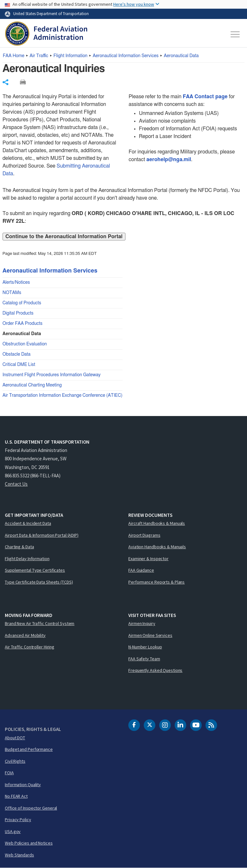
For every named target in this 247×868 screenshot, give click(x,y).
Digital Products (18, 313)
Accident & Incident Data (28, 523)
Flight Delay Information (27, 559)
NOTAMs (12, 293)
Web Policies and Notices (29, 843)
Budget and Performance (29, 749)
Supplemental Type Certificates (35, 570)
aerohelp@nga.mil (169, 160)
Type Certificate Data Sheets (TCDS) (39, 582)
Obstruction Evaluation (25, 344)
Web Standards (19, 855)
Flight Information (70, 56)
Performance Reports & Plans (156, 582)
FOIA (9, 773)
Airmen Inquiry (142, 623)
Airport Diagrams (144, 535)
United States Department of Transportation (51, 13)
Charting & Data (19, 547)
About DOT (15, 738)
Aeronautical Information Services (126, 56)
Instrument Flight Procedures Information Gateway (52, 375)
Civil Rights (15, 761)
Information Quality (23, 785)
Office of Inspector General (31, 808)
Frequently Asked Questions (155, 670)
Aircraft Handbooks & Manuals (157, 523)
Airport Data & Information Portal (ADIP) (42, 535)
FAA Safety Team (144, 659)
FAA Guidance (141, 570)
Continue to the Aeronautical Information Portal (64, 237)
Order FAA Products (23, 324)
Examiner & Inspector (148, 559)
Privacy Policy (18, 820)
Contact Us (16, 484)
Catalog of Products (22, 303)
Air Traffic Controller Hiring (30, 647)
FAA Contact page (205, 97)
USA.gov (13, 831)
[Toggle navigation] (235, 34)
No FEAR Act (16, 796)
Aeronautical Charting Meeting (32, 385)
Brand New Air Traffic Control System (40, 623)
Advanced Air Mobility (25, 635)
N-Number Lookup (145, 647)
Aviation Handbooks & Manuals (157, 547)
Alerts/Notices (16, 282)
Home (14, 56)
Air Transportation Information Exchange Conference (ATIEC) (63, 395)
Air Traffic (39, 56)
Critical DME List (19, 365)
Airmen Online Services (150, 635)
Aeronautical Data (181, 56)
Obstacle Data (17, 354)
